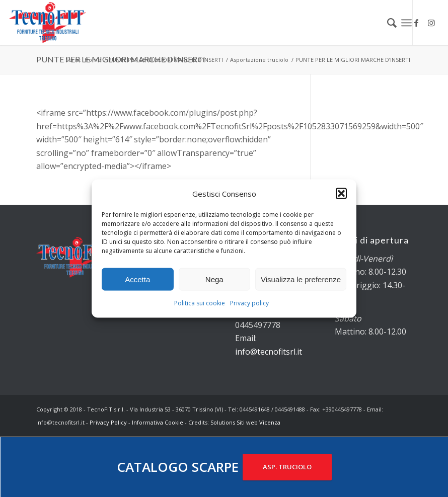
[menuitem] (387, 23)
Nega (214, 279)
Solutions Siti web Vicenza (245, 422)
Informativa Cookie (158, 422)
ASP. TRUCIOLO (287, 467)
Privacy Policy (108, 422)
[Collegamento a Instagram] (431, 23)
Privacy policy (249, 303)
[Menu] (406, 23)
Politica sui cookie (200, 303)
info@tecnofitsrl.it (269, 352)
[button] (341, 194)
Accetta (137, 279)
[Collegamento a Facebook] (416, 23)
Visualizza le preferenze (301, 279)
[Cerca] (387, 23)
